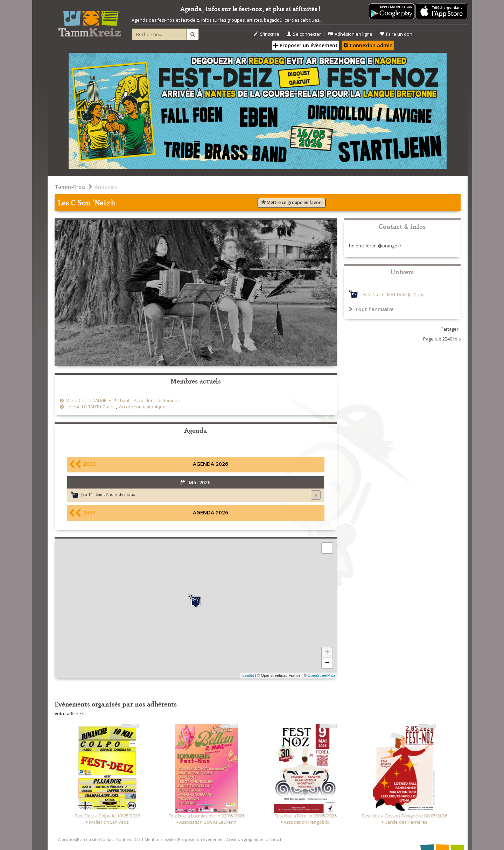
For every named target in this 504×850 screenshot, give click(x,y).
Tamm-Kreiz (70, 187)
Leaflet (248, 675)
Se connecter (304, 34)
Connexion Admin (368, 45)
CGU (139, 839)
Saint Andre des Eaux (115, 494)
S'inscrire (267, 34)
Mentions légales (160, 839)
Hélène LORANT (82, 407)
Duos (418, 295)
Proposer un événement (201, 839)
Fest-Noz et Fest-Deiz (384, 295)
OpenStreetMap (321, 675)
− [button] (327, 663)
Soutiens (125, 839)
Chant (123, 401)
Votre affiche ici (71, 714)
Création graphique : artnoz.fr (255, 839)
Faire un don (396, 34)
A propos (67, 839)
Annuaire (106, 187)
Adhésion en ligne (350, 34)
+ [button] (327, 653)
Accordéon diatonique (157, 401)
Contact (107, 839)
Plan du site (88, 839)
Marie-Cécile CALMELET (89, 401)
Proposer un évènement (306, 45)
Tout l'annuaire (371, 309)
